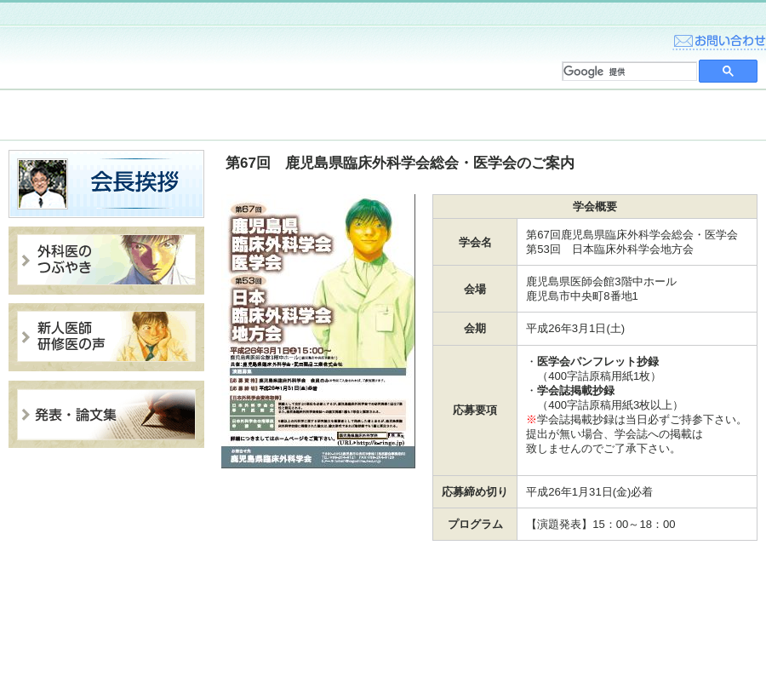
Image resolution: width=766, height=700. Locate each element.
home (630, 37)
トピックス (77, 115)
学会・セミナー (689, 115)
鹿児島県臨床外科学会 (136, 57)
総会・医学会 (536, 115)
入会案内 (383, 115)
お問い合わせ (719, 37)
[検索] (628, 72)
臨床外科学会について (230, 115)
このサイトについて (706, 646)
